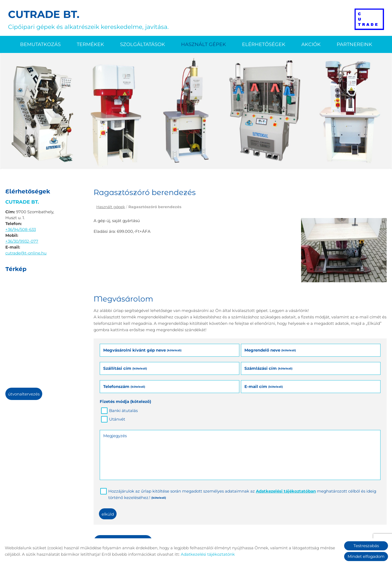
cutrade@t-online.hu (26, 253)
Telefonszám (124, 386)
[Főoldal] (369, 19)
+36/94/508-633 (21, 229)
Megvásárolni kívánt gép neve (142, 350)
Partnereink (354, 44)
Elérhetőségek (264, 44)
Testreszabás (366, 546)
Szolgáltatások (143, 44)
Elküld (108, 514)
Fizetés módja (125, 401)
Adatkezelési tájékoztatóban (286, 491)
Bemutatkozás (40, 44)
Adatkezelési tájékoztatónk (208, 554)
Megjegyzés (115, 436)
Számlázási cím (268, 368)
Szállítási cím (125, 368)
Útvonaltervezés (24, 394)
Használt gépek (203, 44)
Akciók (311, 44)
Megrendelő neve (270, 350)
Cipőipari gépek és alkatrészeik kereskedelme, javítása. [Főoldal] (88, 19)
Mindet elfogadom (366, 556)
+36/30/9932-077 (22, 241)
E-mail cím (264, 386)
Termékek (90, 44)
